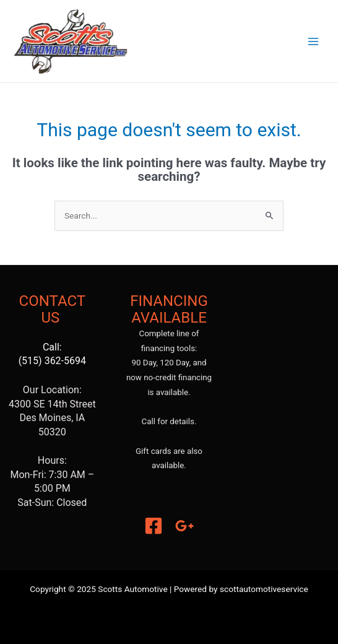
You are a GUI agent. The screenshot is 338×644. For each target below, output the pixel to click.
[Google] (184, 526)
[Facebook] (154, 526)
